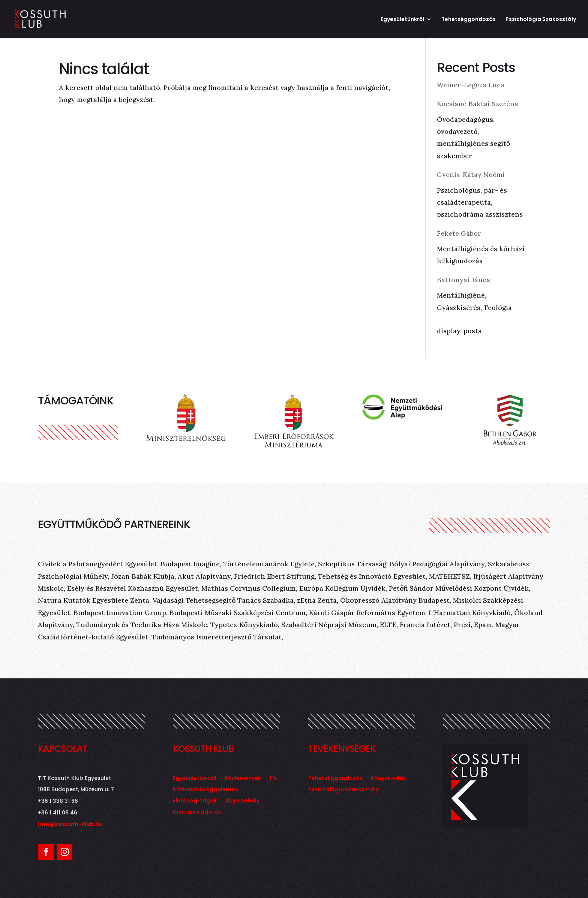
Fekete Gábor (459, 233)
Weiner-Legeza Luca (471, 85)
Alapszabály (242, 801)
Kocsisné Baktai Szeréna (478, 104)
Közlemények (243, 779)
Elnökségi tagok (195, 801)
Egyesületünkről (402, 20)
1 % (273, 779)
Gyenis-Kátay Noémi (471, 174)
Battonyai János (463, 280)
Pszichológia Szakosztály (541, 20)
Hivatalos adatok (197, 812)
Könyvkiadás (388, 779)
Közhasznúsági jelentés (205, 790)
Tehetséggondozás (469, 20)
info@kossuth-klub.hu (70, 824)
